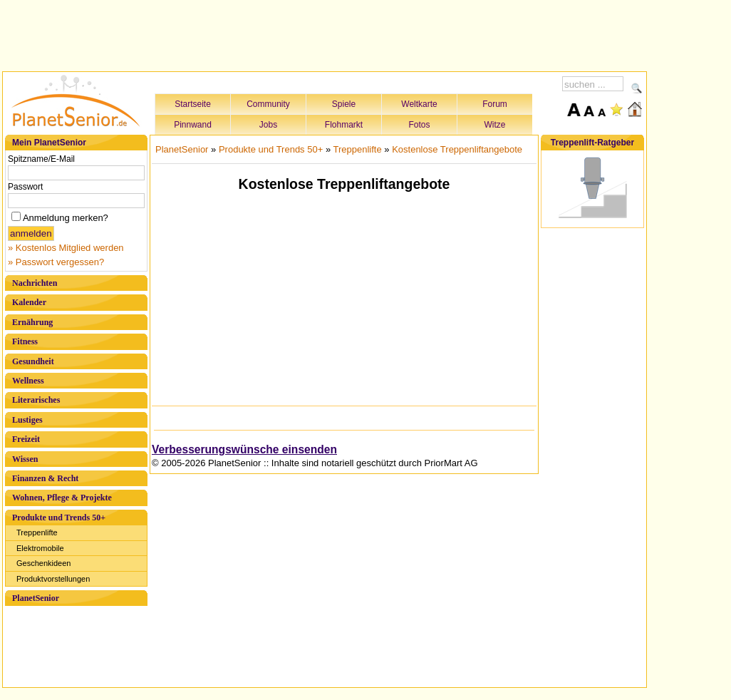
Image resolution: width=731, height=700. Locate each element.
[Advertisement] (325, 34)
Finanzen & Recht (45, 478)
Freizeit (26, 439)
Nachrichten (35, 283)
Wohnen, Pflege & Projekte (62, 498)
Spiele (344, 104)
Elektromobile (40, 548)
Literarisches (36, 400)
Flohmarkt (344, 125)
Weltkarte (419, 104)
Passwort (25, 187)
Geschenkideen (43, 563)
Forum (495, 104)
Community (268, 104)
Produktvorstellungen (53, 579)
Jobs (268, 125)
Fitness (25, 341)
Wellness (28, 381)
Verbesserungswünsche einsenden (244, 449)
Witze (495, 125)
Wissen (25, 459)
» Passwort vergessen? (56, 262)
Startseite (193, 104)
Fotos (419, 125)
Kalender (29, 302)
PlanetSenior (36, 598)
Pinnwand (193, 125)
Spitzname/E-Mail (41, 159)
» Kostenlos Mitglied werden (66, 248)
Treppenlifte (37, 532)
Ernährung (32, 322)
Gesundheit (33, 361)
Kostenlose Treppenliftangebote (457, 149)
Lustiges (27, 420)
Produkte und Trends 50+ (59, 518)
